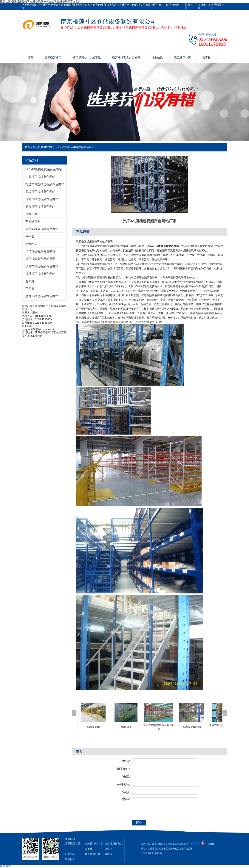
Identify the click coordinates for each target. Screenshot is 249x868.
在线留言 (202, 6)
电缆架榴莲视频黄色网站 (42, 229)
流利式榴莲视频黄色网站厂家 (159, 727)
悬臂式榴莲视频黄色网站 (42, 296)
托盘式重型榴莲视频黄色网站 (45, 184)
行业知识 (157, 58)
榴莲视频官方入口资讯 (126, 58)
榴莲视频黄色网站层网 (40, 259)
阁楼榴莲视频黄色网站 (40, 207)
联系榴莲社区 (217, 6)
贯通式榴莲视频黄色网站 (42, 199)
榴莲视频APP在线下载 (87, 58)
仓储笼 (30, 281)
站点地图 (70, 859)
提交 (139, 823)
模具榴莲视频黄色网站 (40, 274)
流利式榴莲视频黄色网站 (42, 266)
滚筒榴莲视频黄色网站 (40, 251)
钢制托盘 (31, 214)
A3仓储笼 (126, 727)
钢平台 (30, 236)
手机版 (211, 844)
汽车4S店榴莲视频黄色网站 (78, 147)
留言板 (207, 58)
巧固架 (30, 289)
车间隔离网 (33, 221)
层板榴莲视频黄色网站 (40, 192)
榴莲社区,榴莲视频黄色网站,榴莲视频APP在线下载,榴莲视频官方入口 (40, 1)
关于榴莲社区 (53, 58)
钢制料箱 (31, 244)
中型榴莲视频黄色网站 (40, 177)
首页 (30, 58)
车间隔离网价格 (192, 727)
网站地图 (5, 866)
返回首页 (189, 6)
